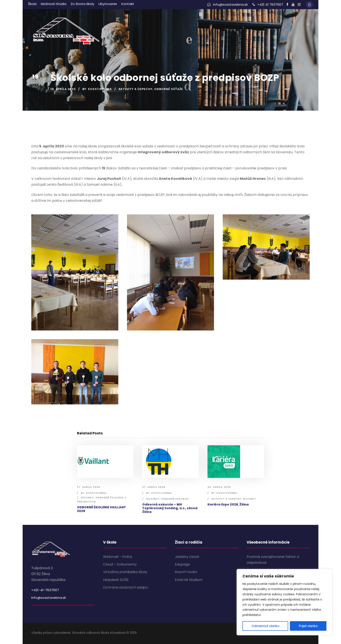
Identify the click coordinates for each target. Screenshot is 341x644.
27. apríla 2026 (89, 487)
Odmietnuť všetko (265, 626)
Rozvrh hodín (186, 572)
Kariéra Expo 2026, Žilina (228, 504)
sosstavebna (100, 89)
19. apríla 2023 (63, 89)
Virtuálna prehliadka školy (125, 572)
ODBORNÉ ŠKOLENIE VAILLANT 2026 (101, 509)
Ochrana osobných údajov (126, 587)
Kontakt (128, 4)
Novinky (87, 497)
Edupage (182, 564)
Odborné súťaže (169, 89)
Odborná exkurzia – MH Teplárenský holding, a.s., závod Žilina (170, 508)
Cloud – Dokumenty (120, 564)
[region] (284, 602)
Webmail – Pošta (118, 557)
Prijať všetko (308, 626)
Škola (32, 4)
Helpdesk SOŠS (116, 580)
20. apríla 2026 (219, 487)
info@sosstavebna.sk (49, 598)
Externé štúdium (189, 580)
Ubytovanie (108, 4)
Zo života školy (82, 4)
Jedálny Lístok (187, 557)
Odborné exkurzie (175, 499)
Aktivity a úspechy (135, 89)
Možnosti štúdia (54, 4)
